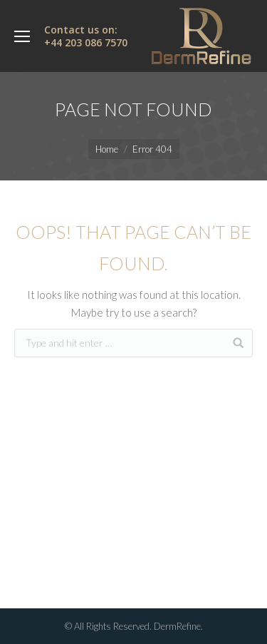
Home (107, 149)
